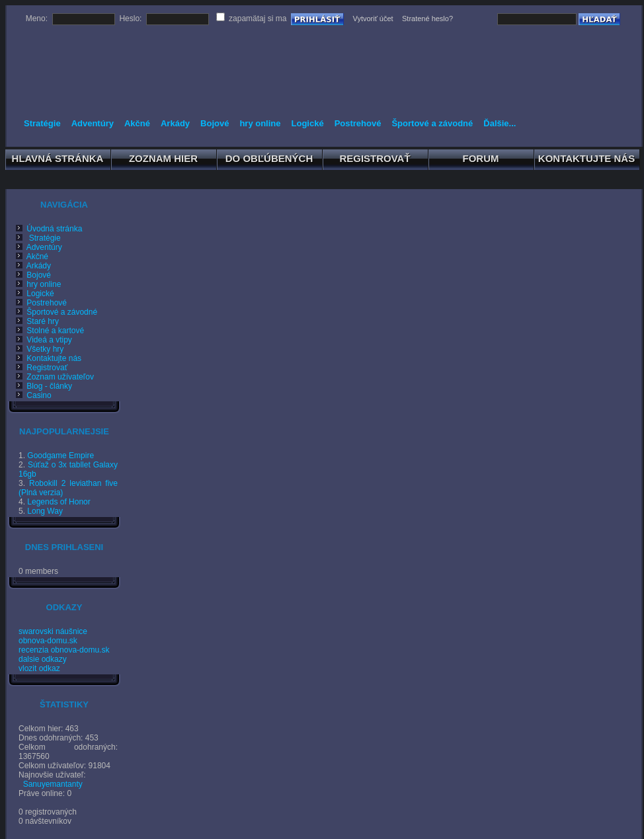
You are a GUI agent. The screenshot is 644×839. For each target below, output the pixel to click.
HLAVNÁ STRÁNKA (58, 161)
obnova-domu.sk (48, 641)
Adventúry (93, 123)
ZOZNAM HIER (164, 161)
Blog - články (42, 386)
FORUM (481, 161)
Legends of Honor (59, 502)
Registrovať (39, 368)
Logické (308, 123)
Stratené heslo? (427, 19)
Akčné (137, 123)
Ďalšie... (500, 123)
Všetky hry (37, 349)
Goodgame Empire (60, 456)
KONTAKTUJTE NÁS (587, 161)
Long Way (45, 511)
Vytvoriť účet (373, 19)
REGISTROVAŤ (375, 161)
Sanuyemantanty (53, 784)
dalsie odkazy (43, 659)
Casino (31, 395)
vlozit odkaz (39, 668)
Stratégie (42, 123)
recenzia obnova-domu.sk (64, 650)
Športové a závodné (432, 123)
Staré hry (35, 321)
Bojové (215, 123)
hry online (260, 123)
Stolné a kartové (48, 331)
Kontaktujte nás (46, 358)
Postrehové (358, 123)
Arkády (175, 123)
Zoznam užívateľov (53, 377)
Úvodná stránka (47, 229)
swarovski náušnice (53, 631)
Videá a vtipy (42, 340)
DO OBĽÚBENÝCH (269, 161)
